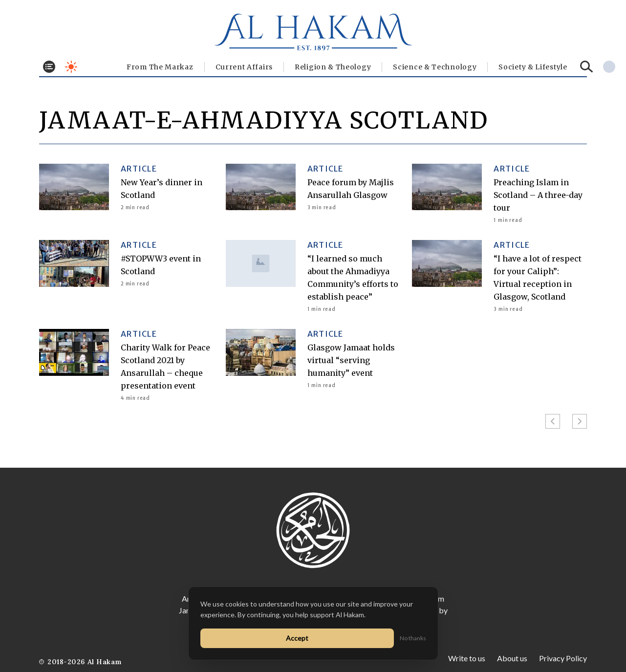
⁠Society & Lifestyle (533, 67)
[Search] (587, 67)
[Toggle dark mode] (71, 67)
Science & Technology (435, 67)
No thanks (413, 638)
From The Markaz (160, 67)
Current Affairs (244, 67)
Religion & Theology (333, 67)
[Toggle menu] (49, 67)
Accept (297, 638)
